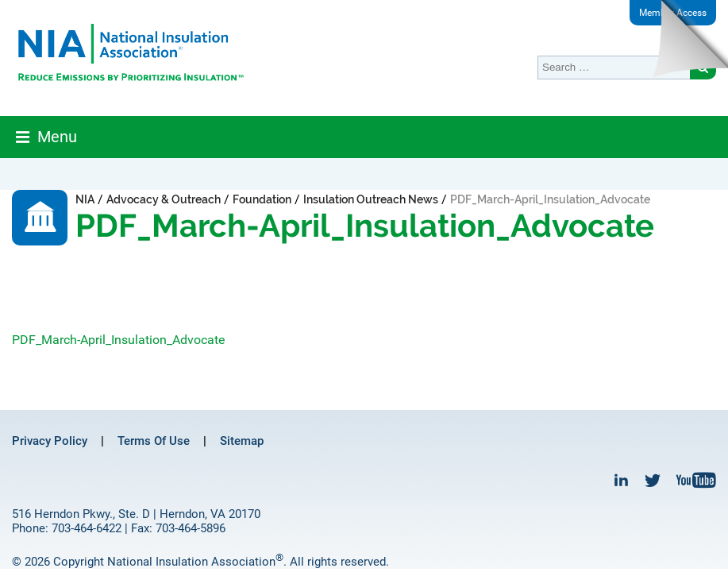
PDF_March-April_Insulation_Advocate (118, 340)
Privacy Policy (50, 441)
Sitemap (242, 441)
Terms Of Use (154, 441)
